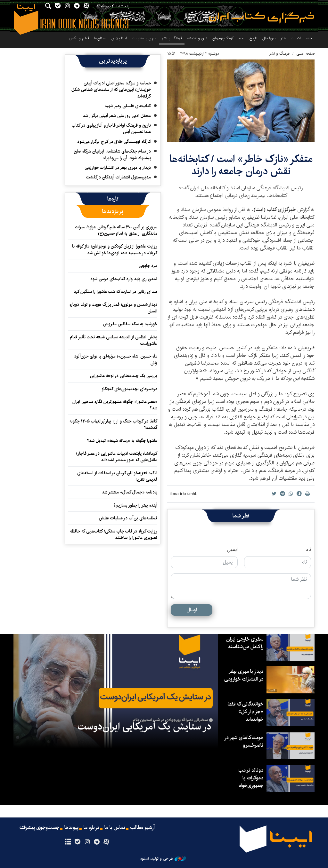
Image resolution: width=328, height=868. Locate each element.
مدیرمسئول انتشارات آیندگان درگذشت (119, 177)
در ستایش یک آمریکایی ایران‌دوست (144, 727)
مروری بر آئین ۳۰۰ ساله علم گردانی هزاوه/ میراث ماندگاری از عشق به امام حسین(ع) (116, 230)
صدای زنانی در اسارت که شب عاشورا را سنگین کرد (115, 292)
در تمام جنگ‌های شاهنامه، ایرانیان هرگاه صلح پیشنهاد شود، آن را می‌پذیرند (112, 154)
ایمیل (232, 550)
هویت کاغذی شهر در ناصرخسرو (244, 742)
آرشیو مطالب (143, 828)
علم (242, 38)
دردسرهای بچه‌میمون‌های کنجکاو (129, 389)
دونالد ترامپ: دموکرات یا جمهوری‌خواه (250, 778)
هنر (283, 38)
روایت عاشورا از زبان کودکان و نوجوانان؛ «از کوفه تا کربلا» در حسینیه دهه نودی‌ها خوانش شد (115, 249)
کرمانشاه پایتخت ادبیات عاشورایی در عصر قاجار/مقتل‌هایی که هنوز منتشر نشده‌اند (117, 457)
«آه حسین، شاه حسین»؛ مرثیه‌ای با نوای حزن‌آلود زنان (116, 359)
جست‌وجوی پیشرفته (39, 828)
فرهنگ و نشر (172, 38)
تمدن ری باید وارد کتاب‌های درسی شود (124, 279)
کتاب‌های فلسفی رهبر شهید (128, 106)
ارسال (192, 610)
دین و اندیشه (197, 38)
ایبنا (262, 18)
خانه (309, 38)
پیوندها (71, 828)
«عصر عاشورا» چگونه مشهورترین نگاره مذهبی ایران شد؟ (115, 405)
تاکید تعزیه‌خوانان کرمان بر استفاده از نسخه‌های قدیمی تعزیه (117, 476)
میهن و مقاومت (144, 38)
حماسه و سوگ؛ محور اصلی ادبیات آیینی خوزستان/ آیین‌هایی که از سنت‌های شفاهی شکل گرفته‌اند (111, 90)
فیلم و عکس (79, 38)
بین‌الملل (269, 38)
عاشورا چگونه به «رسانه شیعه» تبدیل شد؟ (122, 441)
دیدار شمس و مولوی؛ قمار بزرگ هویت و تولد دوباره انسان (113, 308)
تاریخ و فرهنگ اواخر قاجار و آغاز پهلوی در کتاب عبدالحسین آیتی (111, 129)
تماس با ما (115, 828)
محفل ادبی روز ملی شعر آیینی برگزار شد (117, 116)
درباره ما (91, 828)
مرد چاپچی (148, 266)
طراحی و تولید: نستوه (163, 859)
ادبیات (296, 38)
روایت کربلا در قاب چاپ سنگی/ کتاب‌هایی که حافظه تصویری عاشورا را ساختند (114, 534)
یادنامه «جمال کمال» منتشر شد (130, 492)
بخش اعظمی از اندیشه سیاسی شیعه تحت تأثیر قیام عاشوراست (114, 340)
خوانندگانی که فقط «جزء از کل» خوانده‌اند (245, 712)
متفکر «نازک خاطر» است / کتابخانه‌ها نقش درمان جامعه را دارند (241, 165)
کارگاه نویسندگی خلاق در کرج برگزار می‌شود (114, 142)
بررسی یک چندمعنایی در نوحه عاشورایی (124, 376)
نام (308, 550)
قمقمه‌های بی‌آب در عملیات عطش (128, 518)
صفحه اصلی (305, 54)
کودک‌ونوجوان (223, 38)
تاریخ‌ (253, 38)
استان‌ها (100, 38)
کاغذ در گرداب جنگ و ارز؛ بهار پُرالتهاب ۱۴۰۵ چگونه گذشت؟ (113, 424)
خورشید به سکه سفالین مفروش (130, 324)
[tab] (113, 199)
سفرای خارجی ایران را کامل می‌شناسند (245, 643)
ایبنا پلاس (119, 38)
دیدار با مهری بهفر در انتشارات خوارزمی (118, 168)
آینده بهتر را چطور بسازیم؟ (135, 505)
